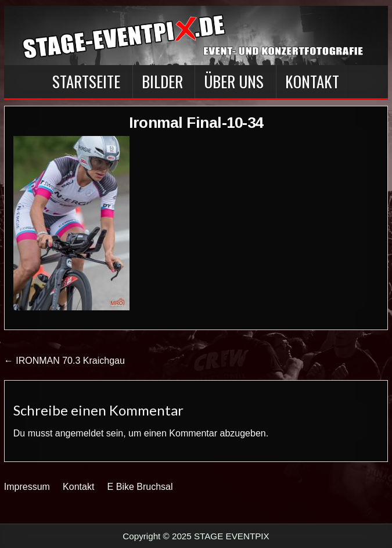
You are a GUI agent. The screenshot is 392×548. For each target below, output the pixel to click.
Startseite (86, 81)
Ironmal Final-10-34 (196, 123)
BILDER (162, 81)
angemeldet (80, 433)
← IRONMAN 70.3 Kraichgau (64, 361)
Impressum (27, 487)
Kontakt (312, 81)
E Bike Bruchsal (140, 487)
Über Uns (234, 81)
